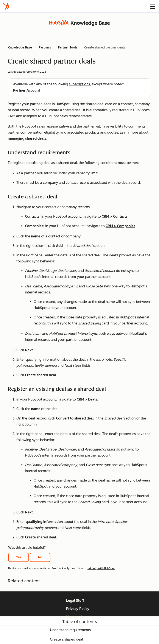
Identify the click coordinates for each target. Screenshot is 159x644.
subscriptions (79, 84)
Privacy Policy (78, 609)
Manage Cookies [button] (80, 617)
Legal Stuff (75, 601)
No (40, 557)
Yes (19, 557)
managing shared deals (27, 138)
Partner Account (27, 90)
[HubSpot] (6, 6)
